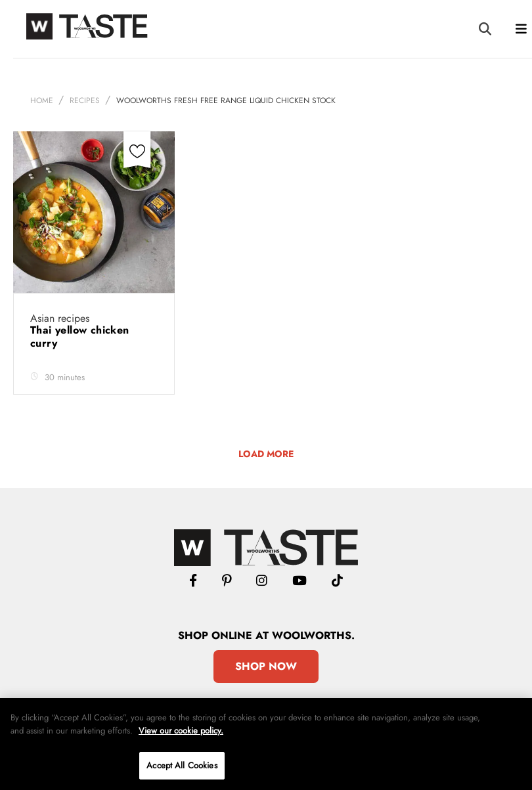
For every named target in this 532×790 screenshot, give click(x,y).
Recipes (85, 100)
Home (42, 100)
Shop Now (266, 666)
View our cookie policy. (181, 731)
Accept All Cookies (182, 765)
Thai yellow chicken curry (80, 337)
